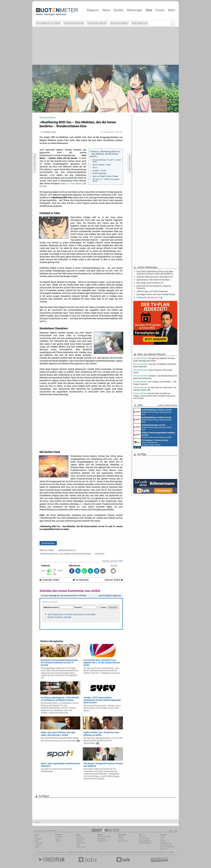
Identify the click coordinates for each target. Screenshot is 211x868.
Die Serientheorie (74, 23)
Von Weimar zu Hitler (48, 23)
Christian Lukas (50, 132)
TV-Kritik (121, 839)
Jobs (162, 839)
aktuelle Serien (133, 852)
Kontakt (163, 841)
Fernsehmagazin (59, 852)
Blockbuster (114, 852)
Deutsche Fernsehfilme (158, 852)
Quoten (119, 10)
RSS (36, 837)
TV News (87, 852)
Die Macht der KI (97, 23)
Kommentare (48, 543)
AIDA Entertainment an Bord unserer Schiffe (151, 442)
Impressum (164, 849)
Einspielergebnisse (145, 841)
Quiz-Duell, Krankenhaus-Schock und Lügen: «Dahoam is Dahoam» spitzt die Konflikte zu (155, 272)
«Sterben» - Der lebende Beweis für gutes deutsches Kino (155, 377)
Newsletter (38, 839)
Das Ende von (140, 23)
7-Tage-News (39, 843)
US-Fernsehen (81, 847)
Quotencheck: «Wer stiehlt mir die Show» (153, 280)
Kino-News (143, 837)
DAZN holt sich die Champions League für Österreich (154, 287)
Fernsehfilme (123, 852)
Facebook (38, 845)
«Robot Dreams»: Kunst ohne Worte (153, 371)
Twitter (37, 847)
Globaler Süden (119, 23)
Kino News (41, 852)
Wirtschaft (80, 841)
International (81, 843)
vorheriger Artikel (49, 580)
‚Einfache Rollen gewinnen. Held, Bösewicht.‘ (155, 277)
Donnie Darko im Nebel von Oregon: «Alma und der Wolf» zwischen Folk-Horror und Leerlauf (154, 396)
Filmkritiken (69, 852)
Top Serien (170, 852)
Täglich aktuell (102, 841)
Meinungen (135, 10)
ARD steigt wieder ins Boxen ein (150, 283)
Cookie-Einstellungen (167, 847)
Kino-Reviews (123, 841)
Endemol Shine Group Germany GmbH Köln (153, 412)
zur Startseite (81, 580)
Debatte (121, 837)
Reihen (58, 839)
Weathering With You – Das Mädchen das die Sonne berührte (66, 554)
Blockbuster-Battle (145, 843)
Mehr (172, 10)
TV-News (79, 837)
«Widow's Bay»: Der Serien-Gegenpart (152, 291)
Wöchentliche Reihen (104, 837)
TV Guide (106, 852)
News (106, 10)
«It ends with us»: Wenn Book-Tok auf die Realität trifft (155, 389)
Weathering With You (67, 550)
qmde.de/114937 (116, 561)
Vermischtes (80, 839)
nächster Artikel (114, 580)
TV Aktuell (49, 852)
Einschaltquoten (97, 852)
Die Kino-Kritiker (144, 839)
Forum (160, 10)
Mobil (36, 841)
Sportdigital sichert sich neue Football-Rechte (156, 294)
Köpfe (78, 845)
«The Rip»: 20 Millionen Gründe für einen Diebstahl (155, 365)
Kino (149, 10)
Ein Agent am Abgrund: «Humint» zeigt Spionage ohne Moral (154, 359)
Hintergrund (59, 837)
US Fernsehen (79, 852)
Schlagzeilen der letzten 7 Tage (150, 297)
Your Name (100, 554)
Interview (58, 841)
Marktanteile (101, 839)
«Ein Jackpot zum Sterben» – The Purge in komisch (155, 383)
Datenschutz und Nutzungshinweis (166, 844)
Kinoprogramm (144, 852)
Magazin (93, 10)
